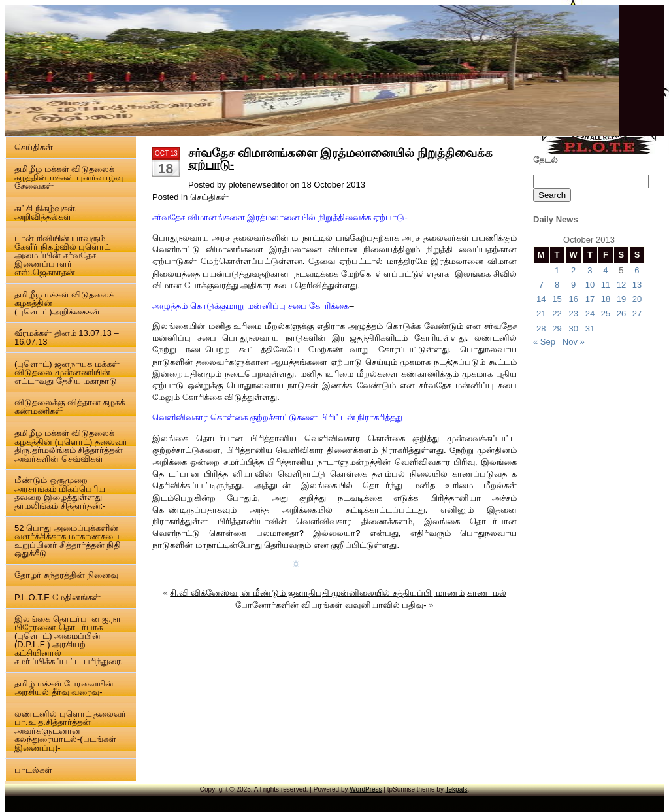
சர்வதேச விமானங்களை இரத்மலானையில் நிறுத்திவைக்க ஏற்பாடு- (340, 159)
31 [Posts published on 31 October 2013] (590, 329)
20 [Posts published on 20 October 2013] (637, 299)
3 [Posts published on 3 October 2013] (590, 270)
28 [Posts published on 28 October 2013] (541, 329)
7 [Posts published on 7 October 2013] (541, 285)
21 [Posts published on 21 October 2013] (541, 313)
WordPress (366, 789)
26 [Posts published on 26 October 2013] (621, 313)
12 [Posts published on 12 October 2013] (621, 285)
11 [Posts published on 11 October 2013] (606, 285)
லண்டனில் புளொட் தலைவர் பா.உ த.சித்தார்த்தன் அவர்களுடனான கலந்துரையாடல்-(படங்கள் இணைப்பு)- (70, 731)
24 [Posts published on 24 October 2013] (590, 313)
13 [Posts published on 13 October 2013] (637, 285)
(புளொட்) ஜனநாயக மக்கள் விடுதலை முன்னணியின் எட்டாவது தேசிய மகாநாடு (67, 372)
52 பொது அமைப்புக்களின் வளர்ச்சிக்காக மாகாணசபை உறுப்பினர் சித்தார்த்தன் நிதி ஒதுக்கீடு (68, 541)
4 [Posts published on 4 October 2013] (605, 270)
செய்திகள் (34, 147)
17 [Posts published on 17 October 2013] (590, 299)
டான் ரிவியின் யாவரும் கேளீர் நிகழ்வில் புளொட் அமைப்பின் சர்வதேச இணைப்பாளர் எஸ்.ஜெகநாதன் (62, 255)
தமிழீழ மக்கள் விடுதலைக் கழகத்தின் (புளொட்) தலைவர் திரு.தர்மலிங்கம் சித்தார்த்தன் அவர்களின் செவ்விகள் (71, 446)
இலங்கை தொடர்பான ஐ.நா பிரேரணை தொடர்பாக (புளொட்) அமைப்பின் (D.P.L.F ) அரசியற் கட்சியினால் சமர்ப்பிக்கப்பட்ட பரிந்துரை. (69, 640)
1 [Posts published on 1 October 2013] (557, 270)
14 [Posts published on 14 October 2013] (541, 299)
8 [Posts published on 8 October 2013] (557, 285)
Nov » (574, 342)
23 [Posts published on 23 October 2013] (573, 313)
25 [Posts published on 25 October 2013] (606, 313)
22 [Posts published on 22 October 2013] (557, 313)
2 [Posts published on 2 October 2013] (573, 270)
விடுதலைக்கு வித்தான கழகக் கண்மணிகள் (70, 407)
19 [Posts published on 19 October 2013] (621, 299)
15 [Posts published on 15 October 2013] (557, 299)
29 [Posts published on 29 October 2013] (557, 329)
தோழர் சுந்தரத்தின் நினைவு (66, 575)
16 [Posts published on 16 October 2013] (573, 299)
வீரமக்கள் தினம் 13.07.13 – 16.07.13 (67, 337)
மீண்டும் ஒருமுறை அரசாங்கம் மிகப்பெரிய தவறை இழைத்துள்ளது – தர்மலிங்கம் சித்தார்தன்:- (61, 493)
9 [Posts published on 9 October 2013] (573, 285)
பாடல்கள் (33, 770)
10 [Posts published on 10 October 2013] (590, 285)
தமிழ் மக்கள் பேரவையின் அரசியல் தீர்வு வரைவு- (64, 688)
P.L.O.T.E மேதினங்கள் (57, 597)
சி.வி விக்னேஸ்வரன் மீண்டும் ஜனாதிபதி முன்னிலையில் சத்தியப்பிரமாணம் (317, 593)
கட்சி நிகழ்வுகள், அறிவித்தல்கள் (46, 212)
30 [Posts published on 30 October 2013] (573, 329)
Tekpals (457, 789)
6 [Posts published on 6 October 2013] (637, 270)
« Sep (544, 342)
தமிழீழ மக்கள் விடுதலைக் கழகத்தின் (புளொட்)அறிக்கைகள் (64, 303)
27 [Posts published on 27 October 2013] (637, 313)
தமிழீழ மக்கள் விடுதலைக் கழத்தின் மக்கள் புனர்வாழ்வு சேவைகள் (69, 178)
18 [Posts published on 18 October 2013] (606, 299)
